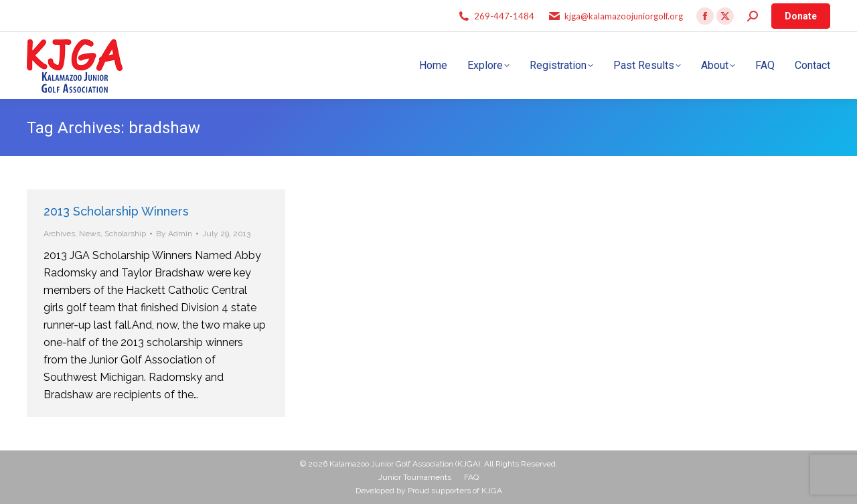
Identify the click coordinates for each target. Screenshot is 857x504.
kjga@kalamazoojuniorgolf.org (624, 16)
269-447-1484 (504, 16)
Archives (59, 234)
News (90, 234)
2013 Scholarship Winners (116, 211)
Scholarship (125, 234)
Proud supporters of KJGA (455, 491)
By (174, 234)
